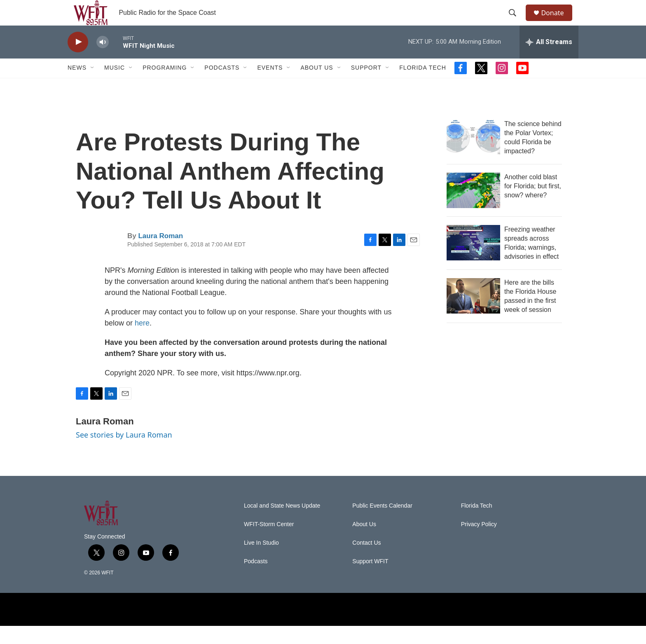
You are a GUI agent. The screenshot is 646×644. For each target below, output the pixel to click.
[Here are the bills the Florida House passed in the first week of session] (473, 314)
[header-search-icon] (516, 22)
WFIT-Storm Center (269, 542)
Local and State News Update (282, 524)
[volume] (103, 60)
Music (115, 86)
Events (270, 86)
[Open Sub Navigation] (93, 86)
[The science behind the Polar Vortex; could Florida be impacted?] (473, 155)
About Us (317, 86)
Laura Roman (160, 254)
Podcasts (222, 86)
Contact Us (366, 561)
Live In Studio (261, 561)
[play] (78, 60)
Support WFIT (370, 580)
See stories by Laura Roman (124, 452)
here (142, 341)
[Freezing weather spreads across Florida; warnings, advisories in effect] (473, 260)
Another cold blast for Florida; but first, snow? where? (533, 204)
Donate (557, 22)
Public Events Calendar (382, 524)
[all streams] (549, 60)
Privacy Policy (479, 542)
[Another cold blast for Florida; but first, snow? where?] (473, 208)
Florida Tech (423, 86)
